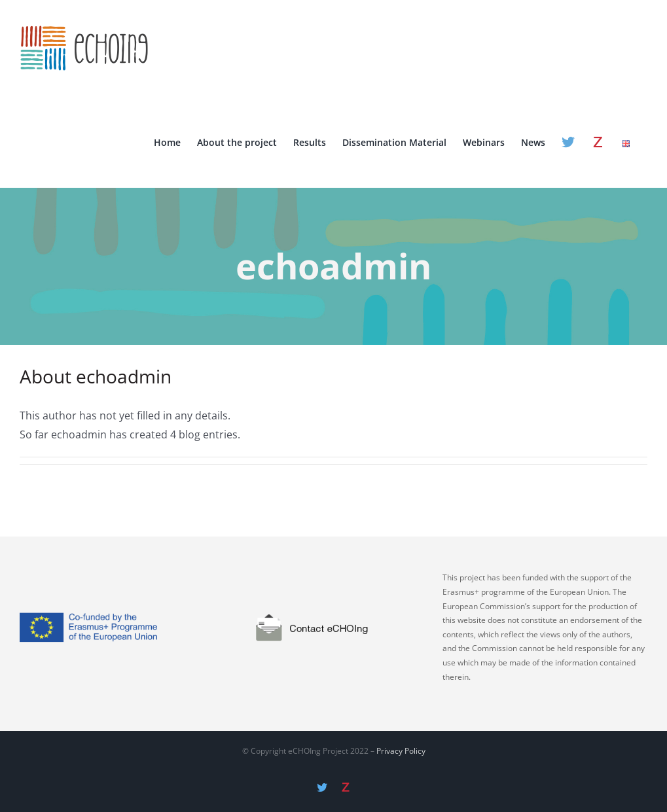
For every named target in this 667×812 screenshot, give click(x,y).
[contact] (333, 587)
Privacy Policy (401, 751)
